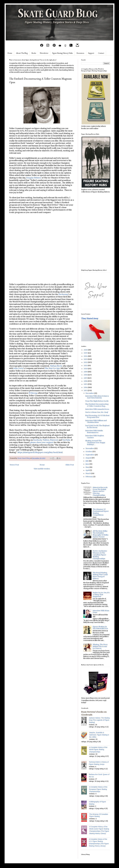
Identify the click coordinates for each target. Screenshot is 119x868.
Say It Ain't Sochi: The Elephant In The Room (97, 426)
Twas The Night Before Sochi (97, 401)
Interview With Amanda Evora (97, 409)
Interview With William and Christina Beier (96, 421)
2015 (86, 384)
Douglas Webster (34, 178)
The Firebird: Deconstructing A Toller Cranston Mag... (97, 405)
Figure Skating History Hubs (62, 53)
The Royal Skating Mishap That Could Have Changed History (100, 576)
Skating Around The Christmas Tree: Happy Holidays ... (95, 443)
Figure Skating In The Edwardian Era (100, 628)
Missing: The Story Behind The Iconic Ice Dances (100, 646)
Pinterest (54, 440)
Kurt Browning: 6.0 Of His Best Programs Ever (97, 416)
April (88, 470)
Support (91, 53)
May (87, 467)
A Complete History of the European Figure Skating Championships (98, 789)
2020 (86, 369)
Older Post (70, 465)
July (87, 461)
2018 (86, 375)
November (90, 448)
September (90, 455)
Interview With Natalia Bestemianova (94, 432)
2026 (86, 350)
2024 (86, 356)
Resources (80, 53)
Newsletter (44, 53)
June (88, 464)
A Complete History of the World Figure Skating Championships (98, 750)
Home (10, 53)
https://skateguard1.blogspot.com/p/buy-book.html (40, 452)
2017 (86, 378)
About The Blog (22, 53)
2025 (86, 353)
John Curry (18, 368)
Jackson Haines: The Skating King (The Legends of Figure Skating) (99, 720)
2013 (86, 390)
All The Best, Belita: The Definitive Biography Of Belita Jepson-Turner (100, 534)
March (88, 473)
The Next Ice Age (52, 368)
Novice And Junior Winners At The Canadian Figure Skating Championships (100, 555)
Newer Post (14, 465)
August (89, 458)
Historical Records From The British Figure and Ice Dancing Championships (100, 491)
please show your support (42, 442)
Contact (101, 53)
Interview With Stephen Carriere (95, 437)
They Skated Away (90, 318)
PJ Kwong (33, 393)
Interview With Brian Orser (101, 612)
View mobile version (42, 469)
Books (34, 53)
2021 (86, 366)
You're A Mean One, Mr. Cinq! (97, 412)
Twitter (46, 440)
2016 (86, 381)
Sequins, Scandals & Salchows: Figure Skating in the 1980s (99, 735)
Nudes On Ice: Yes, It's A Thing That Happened (101, 595)
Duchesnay (63, 294)
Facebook (37, 440)
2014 (86, 387)
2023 (86, 359)
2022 (86, 362)
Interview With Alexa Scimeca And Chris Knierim (97, 397)
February (89, 477)
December (90, 393)
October (89, 452)
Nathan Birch (56, 366)
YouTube (66, 440)
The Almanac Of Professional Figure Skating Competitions (101, 512)
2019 (86, 372)
